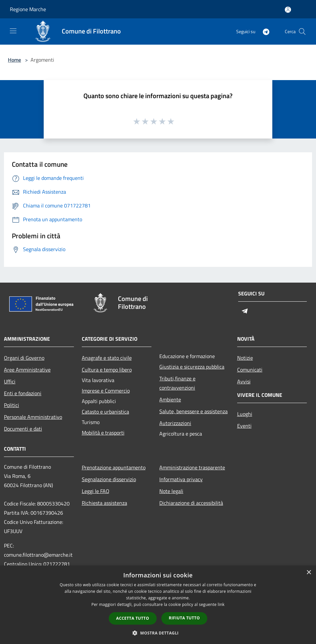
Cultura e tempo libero (107, 370)
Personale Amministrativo (33, 417)
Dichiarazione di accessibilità (191, 503)
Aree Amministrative (27, 370)
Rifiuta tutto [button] (184, 618)
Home (14, 60)
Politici (11, 405)
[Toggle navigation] (13, 31)
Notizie (245, 358)
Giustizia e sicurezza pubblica (192, 367)
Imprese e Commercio (106, 391)
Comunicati (250, 370)
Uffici (10, 381)
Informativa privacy (181, 479)
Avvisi (244, 381)
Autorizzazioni (175, 423)
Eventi (244, 426)
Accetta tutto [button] (133, 618)
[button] (158, 633)
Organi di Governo (24, 358)
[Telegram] (263, 31)
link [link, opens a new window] (221, 604)
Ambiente (170, 399)
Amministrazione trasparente (192, 467)
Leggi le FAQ (96, 491)
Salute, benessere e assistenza (193, 411)
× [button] (309, 573)
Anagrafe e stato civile (107, 358)
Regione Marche (28, 9)
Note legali (171, 491)
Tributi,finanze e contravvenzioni (177, 383)
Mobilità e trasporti (103, 433)
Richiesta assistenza (104, 503)
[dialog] (158, 605)
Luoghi (245, 414)
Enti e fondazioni (23, 393)
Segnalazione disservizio (109, 479)
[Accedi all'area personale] (288, 10)
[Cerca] (302, 32)
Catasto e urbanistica (105, 412)
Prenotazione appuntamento (114, 467)
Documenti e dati (23, 429)
